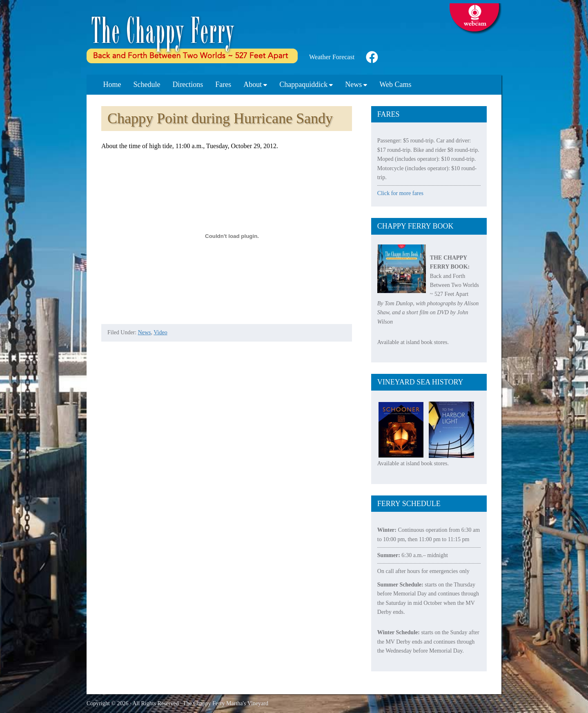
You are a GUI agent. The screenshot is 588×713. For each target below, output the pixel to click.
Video (160, 332)
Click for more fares (400, 193)
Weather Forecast (332, 57)
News (145, 332)
